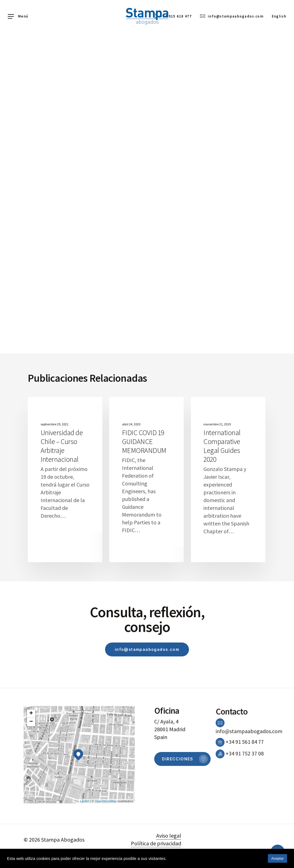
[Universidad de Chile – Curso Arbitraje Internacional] (65, 480)
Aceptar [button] (277, 858)
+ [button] (31, 731)
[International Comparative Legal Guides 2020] (228, 480)
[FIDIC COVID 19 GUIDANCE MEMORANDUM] (146, 480)
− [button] (31, 739)
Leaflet (85, 818)
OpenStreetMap (106, 818)
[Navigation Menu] (18, 17)
